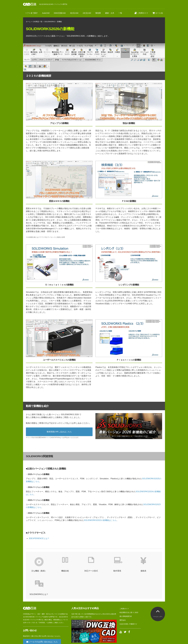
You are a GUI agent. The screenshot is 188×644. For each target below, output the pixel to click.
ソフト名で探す (31, 13)
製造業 (98, 13)
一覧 (120, 13)
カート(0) (158, 13)
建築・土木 (110, 13)
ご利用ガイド (141, 13)
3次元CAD (74, 13)
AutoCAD (46, 13)
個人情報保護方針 (126, 593)
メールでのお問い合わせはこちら (42, 618)
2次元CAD (87, 13)
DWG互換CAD (60, 13)
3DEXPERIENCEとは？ (39, 538)
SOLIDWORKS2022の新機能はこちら (100, 520)
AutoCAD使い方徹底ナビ (128, 601)
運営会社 (123, 597)
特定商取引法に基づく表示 (129, 589)
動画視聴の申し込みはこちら (59, 432)
